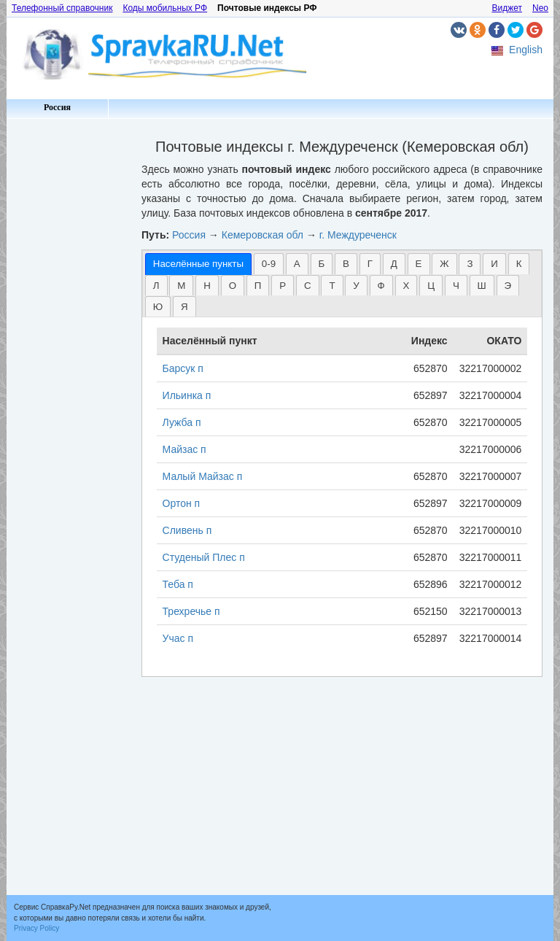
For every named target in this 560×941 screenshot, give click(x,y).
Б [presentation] (322, 264)
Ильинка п (187, 395)
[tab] (198, 264)
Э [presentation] (508, 286)
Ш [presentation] (482, 286)
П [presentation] (258, 286)
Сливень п (187, 530)
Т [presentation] (332, 286)
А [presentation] (297, 264)
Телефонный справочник (62, 8)
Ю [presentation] (158, 307)
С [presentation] (308, 286)
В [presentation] (346, 264)
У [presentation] (356, 286)
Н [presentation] (207, 286)
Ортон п (182, 503)
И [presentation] (494, 264)
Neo (540, 8)
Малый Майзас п (203, 476)
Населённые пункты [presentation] (198, 264)
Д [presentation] (394, 264)
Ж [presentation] (444, 264)
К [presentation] (519, 264)
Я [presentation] (184, 307)
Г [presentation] (370, 264)
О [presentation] (233, 286)
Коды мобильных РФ (165, 8)
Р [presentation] (283, 286)
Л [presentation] (156, 286)
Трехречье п (191, 611)
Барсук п (183, 368)
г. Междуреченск (358, 235)
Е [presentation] (419, 264)
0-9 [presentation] (269, 264)
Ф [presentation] (381, 286)
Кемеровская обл (262, 235)
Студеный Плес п (204, 557)
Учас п (178, 638)
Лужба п (182, 422)
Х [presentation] (407, 286)
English (526, 50)
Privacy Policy (36, 928)
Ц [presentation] (431, 286)
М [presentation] (181, 286)
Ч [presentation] (456, 286)
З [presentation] (470, 264)
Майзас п (184, 449)
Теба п (178, 584)
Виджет (507, 8)
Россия (57, 107)
